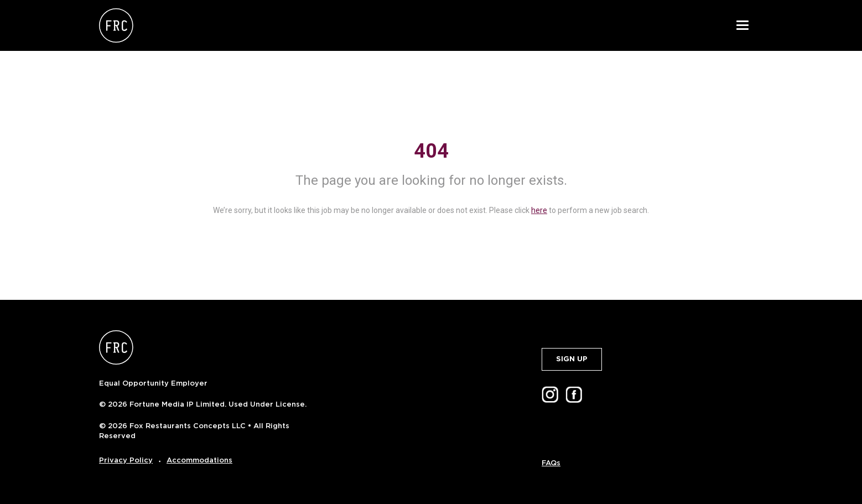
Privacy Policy (126, 460)
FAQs (551, 463)
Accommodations (199, 460)
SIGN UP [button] (572, 359)
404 (431, 151)
